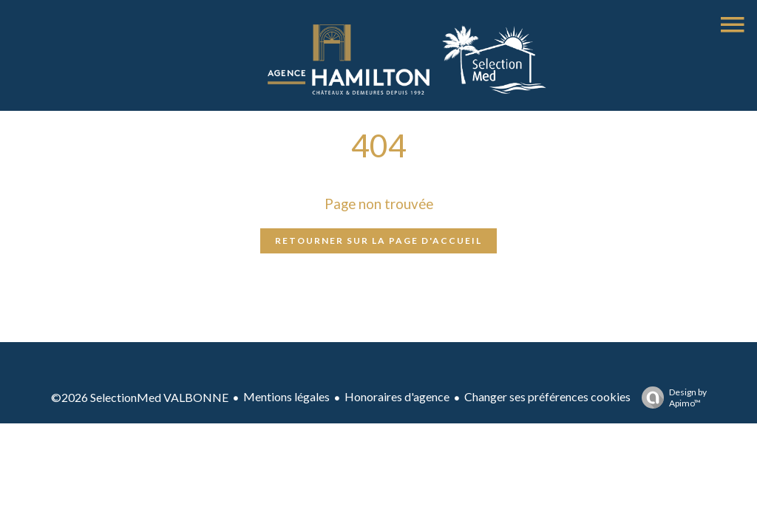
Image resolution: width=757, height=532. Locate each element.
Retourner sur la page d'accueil (378, 241)
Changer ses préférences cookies (547, 396)
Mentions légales (286, 396)
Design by (671, 398)
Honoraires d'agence (397, 396)
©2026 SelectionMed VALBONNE (140, 397)
